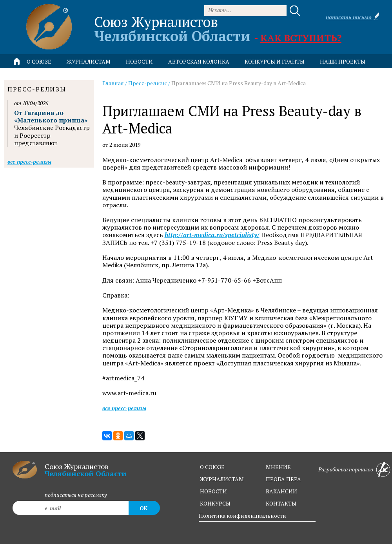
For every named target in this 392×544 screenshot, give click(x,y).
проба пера (283, 479)
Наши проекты (343, 61)
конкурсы (215, 503)
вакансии (281, 491)
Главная (113, 83)
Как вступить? (301, 38)
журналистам (222, 479)
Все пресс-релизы (124, 408)
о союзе (212, 467)
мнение (278, 467)
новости (139, 61)
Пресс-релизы (148, 83)
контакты (281, 503)
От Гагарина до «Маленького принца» (51, 116)
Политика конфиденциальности (242, 516)
